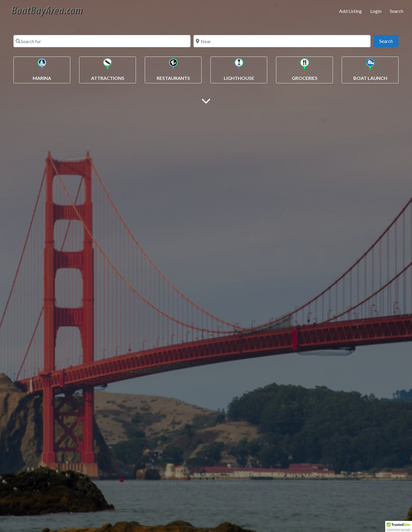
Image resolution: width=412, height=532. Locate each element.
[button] (399, 526)
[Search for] (102, 41)
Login (376, 11)
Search (397, 11)
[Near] (282, 41)
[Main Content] (206, 100)
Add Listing (350, 11)
